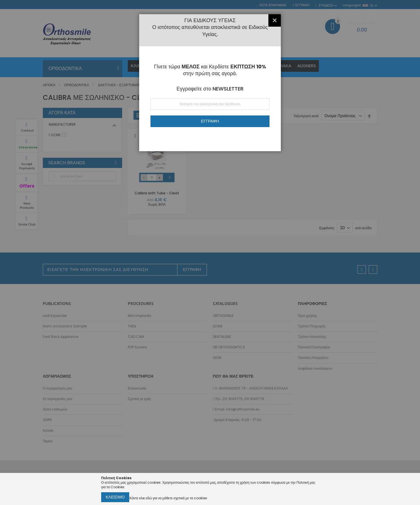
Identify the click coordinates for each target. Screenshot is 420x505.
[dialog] (210, 253)
